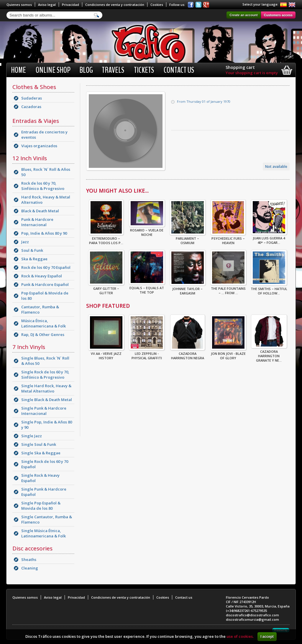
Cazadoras (31, 107)
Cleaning (30, 568)
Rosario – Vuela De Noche (147, 231)
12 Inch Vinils (30, 158)
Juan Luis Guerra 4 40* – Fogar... (269, 239)
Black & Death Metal (40, 211)
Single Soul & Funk (39, 444)
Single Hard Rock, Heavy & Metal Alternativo (46, 388)
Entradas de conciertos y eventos (44, 135)
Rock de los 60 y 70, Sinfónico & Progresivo (43, 186)
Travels (113, 70)
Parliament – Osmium (188, 239)
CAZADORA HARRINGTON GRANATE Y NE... (269, 354)
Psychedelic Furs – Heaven (228, 239)
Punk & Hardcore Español (45, 284)
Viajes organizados (39, 146)
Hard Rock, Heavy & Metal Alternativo (46, 200)
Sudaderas (32, 98)
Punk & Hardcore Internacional (37, 222)
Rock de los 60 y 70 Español (46, 267)
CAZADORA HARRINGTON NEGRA (188, 354)
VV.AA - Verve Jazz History (106, 354)
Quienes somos (19, 5)
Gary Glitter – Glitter (106, 289)
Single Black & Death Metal (47, 400)
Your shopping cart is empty (252, 73)
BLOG (86, 70)
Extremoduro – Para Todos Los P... (106, 239)
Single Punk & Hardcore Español (44, 492)
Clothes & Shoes (34, 87)
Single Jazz (32, 436)
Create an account (243, 15)
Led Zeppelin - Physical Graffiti (147, 354)
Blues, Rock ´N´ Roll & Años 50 (46, 172)
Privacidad (70, 5)
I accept (267, 637)
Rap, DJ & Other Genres (43, 335)
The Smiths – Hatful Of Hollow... (269, 289)
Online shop (53, 70)
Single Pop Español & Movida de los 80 (41, 506)
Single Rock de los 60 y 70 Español (45, 464)
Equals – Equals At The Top (147, 288)
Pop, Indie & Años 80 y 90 (44, 233)
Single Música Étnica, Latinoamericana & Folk (44, 533)
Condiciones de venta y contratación (115, 5)
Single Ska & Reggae (41, 453)
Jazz (25, 242)
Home (18, 70)
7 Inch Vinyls (29, 347)
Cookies (157, 5)
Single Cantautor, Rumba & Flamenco (47, 519)
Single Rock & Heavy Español (40, 478)
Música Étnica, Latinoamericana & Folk (44, 323)
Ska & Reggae (34, 259)
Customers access (278, 15)
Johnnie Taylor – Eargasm (188, 289)
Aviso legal (47, 5)
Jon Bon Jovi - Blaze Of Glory (228, 354)
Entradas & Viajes (36, 121)
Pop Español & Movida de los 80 (45, 296)
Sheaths (29, 559)
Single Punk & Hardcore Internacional (44, 411)
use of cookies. (240, 636)
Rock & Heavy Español (42, 276)
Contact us (179, 70)
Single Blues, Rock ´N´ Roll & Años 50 (45, 361)
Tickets (144, 70)
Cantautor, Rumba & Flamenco (40, 309)
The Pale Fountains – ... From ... (228, 289)
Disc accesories (32, 548)
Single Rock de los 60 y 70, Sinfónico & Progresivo (45, 375)
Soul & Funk (32, 250)
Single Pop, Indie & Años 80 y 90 (47, 425)
